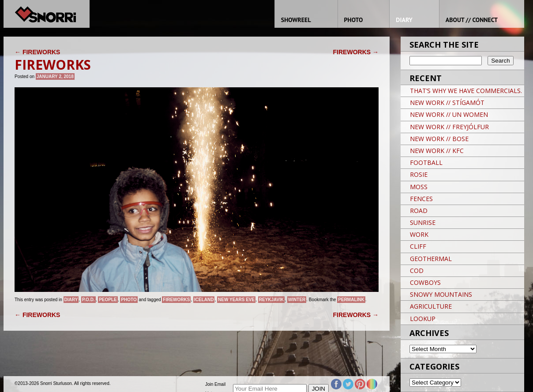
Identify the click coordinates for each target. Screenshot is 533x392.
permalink (351, 300)
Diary (71, 300)
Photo (129, 300)
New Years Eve (236, 300)
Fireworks (176, 300)
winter (297, 300)
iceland (204, 300)
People (108, 300)
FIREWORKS (37, 52)
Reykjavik (272, 300)
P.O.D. (88, 300)
